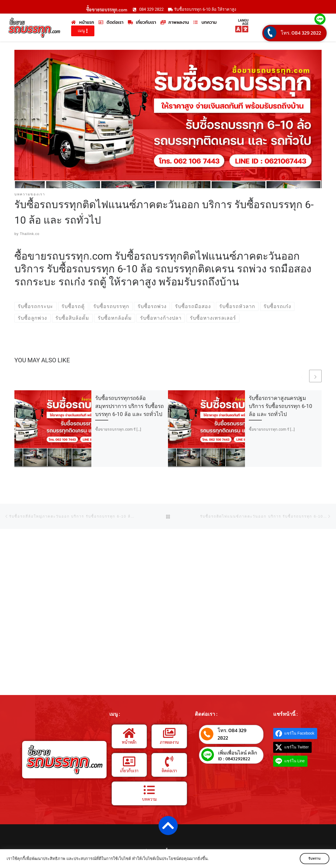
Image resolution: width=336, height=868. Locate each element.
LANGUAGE (243, 22)
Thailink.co (30, 234)
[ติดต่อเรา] (169, 761)
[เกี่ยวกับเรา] (129, 761)
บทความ (149, 799)
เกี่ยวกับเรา (129, 770)
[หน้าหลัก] (129, 733)
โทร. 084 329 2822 (301, 33)
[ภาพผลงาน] (169, 733)
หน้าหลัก (129, 742)
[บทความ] (149, 790)
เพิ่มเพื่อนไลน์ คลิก (238, 753)
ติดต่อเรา (169, 770)
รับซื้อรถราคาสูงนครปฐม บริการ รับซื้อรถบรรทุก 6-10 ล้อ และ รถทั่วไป (281, 406)
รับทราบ (313, 859)
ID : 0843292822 (234, 759)
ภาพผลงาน (169, 742)
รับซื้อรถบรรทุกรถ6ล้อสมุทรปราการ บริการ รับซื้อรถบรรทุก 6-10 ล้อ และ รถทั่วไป (130, 406)
